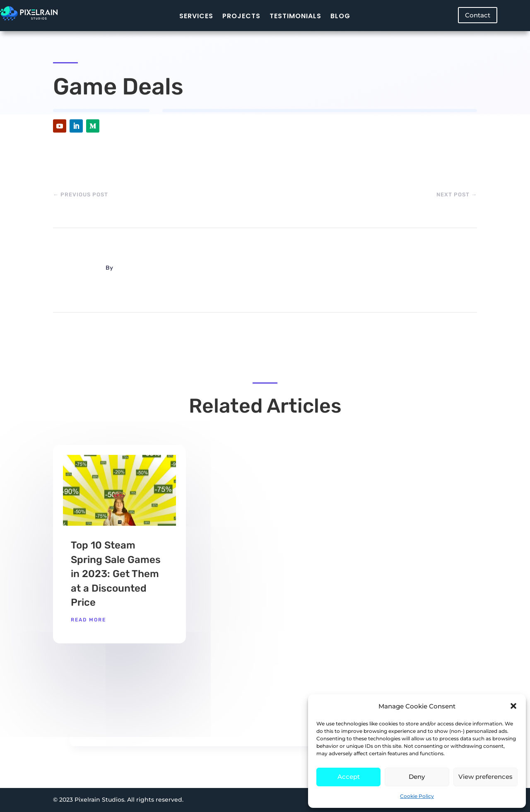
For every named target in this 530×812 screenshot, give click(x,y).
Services (196, 16)
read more (88, 620)
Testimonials (295, 16)
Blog (340, 16)
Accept (349, 777)
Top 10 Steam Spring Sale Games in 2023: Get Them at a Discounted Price (116, 574)
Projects (241, 16)
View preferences (485, 777)
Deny (417, 777)
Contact (478, 15)
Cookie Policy (417, 796)
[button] (513, 706)
